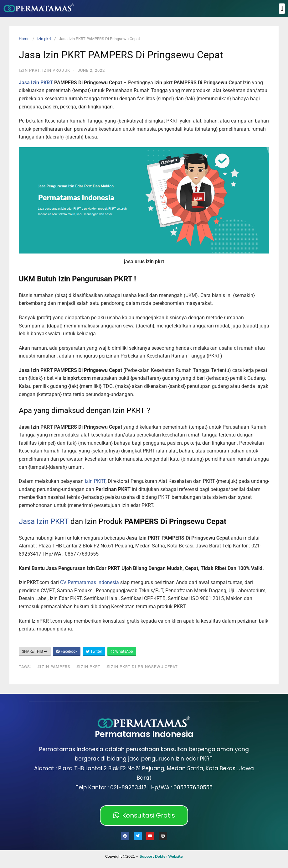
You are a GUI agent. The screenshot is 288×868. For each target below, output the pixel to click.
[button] (282, 9)
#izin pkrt (88, 667)
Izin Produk (56, 70)
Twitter (94, 651)
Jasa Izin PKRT (36, 83)
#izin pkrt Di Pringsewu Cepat (142, 667)
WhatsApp (122, 651)
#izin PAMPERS (54, 667)
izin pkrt (44, 39)
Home (24, 39)
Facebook (67, 651)
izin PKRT (95, 481)
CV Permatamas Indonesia (90, 582)
